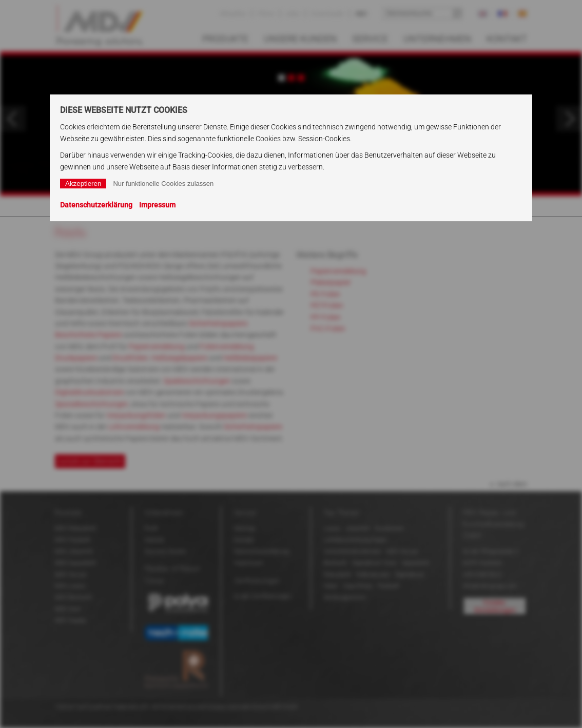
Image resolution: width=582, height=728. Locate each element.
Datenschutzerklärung (96, 205)
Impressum (157, 205)
